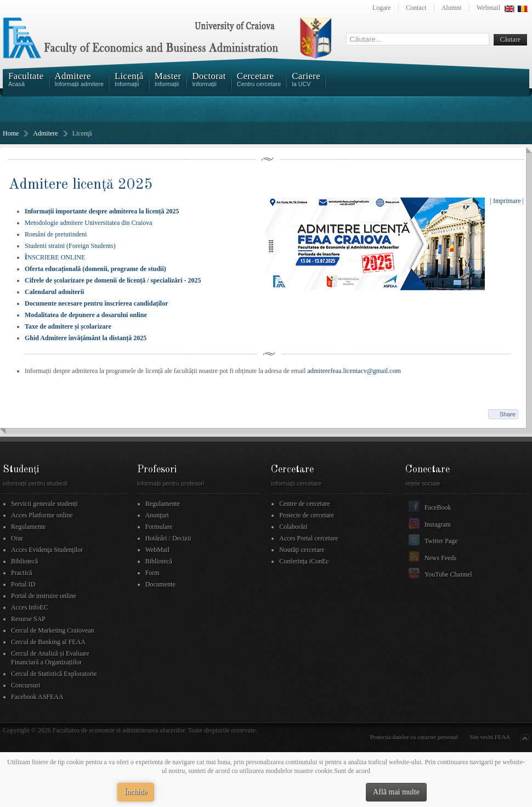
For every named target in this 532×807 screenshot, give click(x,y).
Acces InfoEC (30, 607)
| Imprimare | (507, 201)
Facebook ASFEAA (37, 697)
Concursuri (26, 685)
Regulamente (28, 527)
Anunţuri (157, 515)
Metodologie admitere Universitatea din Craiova (89, 223)
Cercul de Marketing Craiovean (53, 630)
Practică (22, 573)
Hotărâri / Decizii (168, 538)
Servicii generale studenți (44, 504)
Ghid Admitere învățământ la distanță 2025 (86, 338)
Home (11, 133)
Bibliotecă (24, 561)
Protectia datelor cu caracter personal (414, 737)
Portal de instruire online (44, 596)
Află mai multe (396, 792)
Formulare (159, 527)
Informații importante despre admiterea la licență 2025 (102, 211)
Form (152, 573)
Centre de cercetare (305, 504)
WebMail (157, 550)
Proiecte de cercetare (307, 515)
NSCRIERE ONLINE (55, 257)
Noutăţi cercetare (302, 550)
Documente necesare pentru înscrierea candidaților (97, 303)
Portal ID (23, 584)
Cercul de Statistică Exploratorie (54, 674)
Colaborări (293, 527)
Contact (416, 8)
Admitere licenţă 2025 (81, 185)
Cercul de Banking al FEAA (48, 642)
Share (508, 414)
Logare (382, 8)
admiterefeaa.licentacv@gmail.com (354, 371)
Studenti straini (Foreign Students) (70, 246)
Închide (136, 792)
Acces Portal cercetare (309, 538)
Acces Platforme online (42, 515)
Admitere (45, 133)
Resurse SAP (28, 619)
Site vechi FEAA (490, 737)
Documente (160, 584)
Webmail (488, 8)
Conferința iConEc (304, 561)
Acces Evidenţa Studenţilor (47, 550)
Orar (17, 538)
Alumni (452, 8)
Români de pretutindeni (56, 234)
